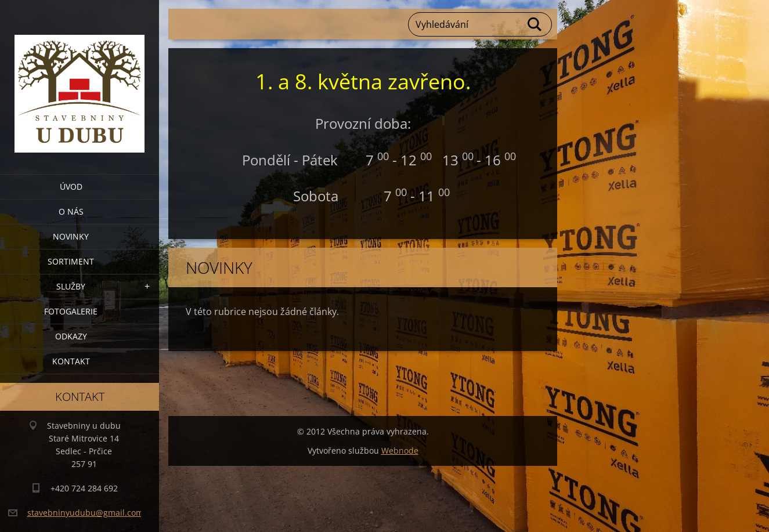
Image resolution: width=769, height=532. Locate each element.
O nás (71, 211)
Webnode (400, 450)
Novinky (71, 236)
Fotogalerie (71, 311)
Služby (71, 286)
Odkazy (71, 336)
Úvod (71, 187)
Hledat (535, 24)
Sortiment (71, 261)
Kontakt (71, 361)
